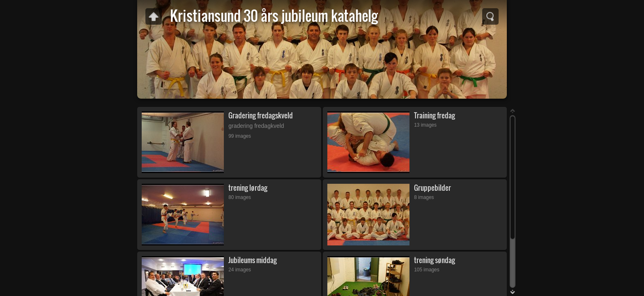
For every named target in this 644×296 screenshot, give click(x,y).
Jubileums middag (253, 260)
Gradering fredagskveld (261, 115)
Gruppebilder (432, 188)
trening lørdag (248, 188)
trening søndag (435, 260)
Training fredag (435, 115)
